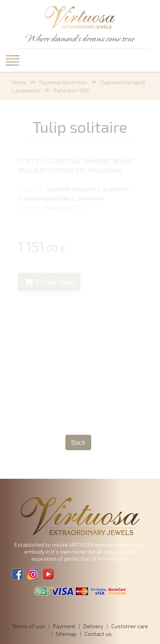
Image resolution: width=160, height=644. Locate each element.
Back (78, 442)
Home (19, 82)
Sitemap (66, 634)
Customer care (130, 626)
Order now (50, 282)
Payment (64, 626)
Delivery (93, 626)
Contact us (98, 634)
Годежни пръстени (64, 82)
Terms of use (28, 626)
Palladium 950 (71, 90)
